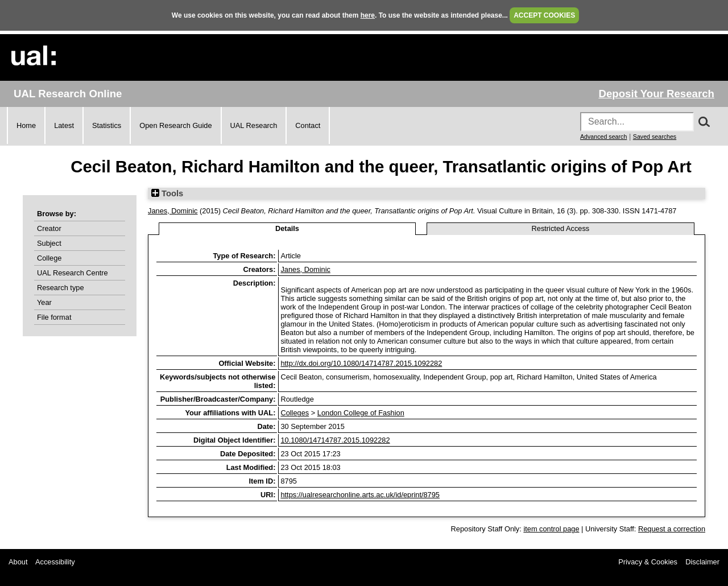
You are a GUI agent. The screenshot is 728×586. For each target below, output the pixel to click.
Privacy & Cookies (648, 562)
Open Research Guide (175, 125)
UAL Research (254, 125)
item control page (551, 529)
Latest (64, 125)
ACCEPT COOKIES (544, 15)
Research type (61, 288)
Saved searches (655, 137)
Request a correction (672, 529)
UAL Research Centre (73, 273)
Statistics (107, 125)
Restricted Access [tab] (561, 228)
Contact (308, 125)
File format (54, 317)
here (368, 15)
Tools (167, 193)
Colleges (295, 413)
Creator (49, 228)
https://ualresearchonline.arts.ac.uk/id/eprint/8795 (360, 495)
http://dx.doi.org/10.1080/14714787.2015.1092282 (361, 363)
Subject (49, 243)
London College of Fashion (361, 413)
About (18, 562)
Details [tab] (287, 228)
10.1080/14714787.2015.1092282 (335, 440)
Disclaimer (702, 562)
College (49, 258)
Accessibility (55, 562)
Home (26, 125)
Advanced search (603, 137)
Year (44, 302)
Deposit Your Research (656, 94)
